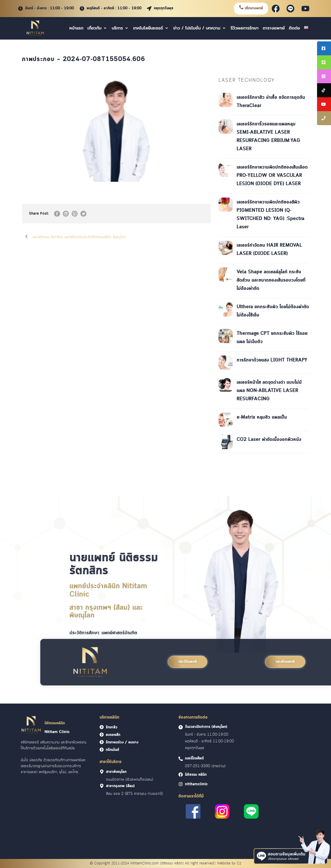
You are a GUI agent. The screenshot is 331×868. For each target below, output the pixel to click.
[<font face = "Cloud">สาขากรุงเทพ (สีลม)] (102, 786)
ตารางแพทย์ (274, 28)
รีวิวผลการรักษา (245, 28)
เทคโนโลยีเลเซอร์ (151, 28)
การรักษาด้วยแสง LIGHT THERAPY (272, 360)
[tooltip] (324, 48)
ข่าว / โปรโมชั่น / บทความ (200, 28)
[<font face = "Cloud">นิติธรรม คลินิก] (181, 775)
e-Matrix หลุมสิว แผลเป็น (262, 417)
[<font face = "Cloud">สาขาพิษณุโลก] (102, 772)
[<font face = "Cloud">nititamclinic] (181, 784)
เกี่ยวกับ (97, 28)
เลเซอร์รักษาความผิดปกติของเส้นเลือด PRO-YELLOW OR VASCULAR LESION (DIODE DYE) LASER (272, 176)
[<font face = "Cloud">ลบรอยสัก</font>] (102, 735)
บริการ (120, 28)
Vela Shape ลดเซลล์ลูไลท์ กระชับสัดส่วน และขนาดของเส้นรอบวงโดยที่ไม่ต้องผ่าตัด (271, 280)
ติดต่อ (294, 28)
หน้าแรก (76, 28)
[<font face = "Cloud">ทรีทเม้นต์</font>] (102, 750)
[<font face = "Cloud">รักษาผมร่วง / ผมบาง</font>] (102, 742)
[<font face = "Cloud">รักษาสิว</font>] (102, 727)
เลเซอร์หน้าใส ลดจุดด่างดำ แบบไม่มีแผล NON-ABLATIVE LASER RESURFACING (269, 391)
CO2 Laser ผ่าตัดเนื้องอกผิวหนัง (269, 440)
